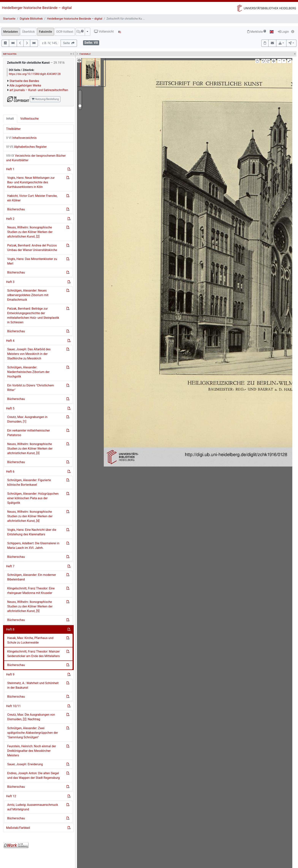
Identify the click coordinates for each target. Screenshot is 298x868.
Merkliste (257, 32)
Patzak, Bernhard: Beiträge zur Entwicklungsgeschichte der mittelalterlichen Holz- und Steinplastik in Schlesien (33, 315)
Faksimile (46, 32)
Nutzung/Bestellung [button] (45, 99)
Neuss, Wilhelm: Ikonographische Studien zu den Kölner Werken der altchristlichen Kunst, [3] (30, 449)
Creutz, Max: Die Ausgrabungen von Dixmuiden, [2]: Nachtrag (31, 717)
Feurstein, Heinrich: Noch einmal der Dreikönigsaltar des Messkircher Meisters (32, 751)
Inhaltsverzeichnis (21, 138)
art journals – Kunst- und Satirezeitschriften (39, 90)
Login (283, 32)
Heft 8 (10, 629)
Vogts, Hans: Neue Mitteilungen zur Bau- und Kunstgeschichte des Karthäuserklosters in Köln (31, 182)
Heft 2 (10, 219)
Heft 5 (10, 408)
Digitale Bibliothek (31, 19)
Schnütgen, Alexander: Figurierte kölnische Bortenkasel (29, 482)
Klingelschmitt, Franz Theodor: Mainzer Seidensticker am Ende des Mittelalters (33, 654)
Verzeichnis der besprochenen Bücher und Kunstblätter (36, 158)
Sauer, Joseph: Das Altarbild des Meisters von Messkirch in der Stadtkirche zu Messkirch (29, 354)
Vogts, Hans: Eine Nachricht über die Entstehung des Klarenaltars (32, 532)
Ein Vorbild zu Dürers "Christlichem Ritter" (31, 388)
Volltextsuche (29, 119)
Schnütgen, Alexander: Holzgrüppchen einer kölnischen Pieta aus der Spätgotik (33, 498)
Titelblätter (13, 129)
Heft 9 (10, 674)
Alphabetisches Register (26, 147)
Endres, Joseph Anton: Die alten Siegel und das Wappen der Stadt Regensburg (33, 775)
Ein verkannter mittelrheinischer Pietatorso (29, 433)
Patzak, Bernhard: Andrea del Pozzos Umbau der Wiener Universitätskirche (32, 248)
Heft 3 (10, 282)
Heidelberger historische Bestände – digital (37, 8)
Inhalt (10, 119)
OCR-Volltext (65, 32)
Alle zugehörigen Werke (25, 85)
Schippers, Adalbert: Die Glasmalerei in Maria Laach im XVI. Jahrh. (33, 546)
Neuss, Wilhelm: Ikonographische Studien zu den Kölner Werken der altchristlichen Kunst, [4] (30, 516)
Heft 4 (10, 341)
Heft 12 (11, 796)
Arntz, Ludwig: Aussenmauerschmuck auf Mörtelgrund (33, 807)
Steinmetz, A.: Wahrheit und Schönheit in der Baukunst (33, 685)
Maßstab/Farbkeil (18, 828)
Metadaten (11, 32)
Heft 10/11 (13, 706)
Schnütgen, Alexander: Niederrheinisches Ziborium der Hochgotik (28, 372)
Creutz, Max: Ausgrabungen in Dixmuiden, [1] (27, 419)
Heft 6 (10, 472)
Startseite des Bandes (24, 81)
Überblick (28, 32)
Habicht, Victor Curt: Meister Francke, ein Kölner (32, 198)
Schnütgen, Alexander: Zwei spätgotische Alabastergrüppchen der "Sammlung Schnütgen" (33, 733)
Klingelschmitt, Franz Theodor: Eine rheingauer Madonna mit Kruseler (31, 591)
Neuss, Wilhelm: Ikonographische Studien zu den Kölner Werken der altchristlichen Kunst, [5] (30, 606)
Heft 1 (10, 169)
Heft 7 (10, 566)
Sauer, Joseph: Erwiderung (25, 764)
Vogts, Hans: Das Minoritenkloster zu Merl (32, 261)
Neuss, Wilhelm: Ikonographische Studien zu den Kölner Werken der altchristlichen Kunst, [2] (30, 232)
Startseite (9, 19)
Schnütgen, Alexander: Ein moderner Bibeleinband (32, 577)
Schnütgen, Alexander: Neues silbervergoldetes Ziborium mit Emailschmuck (28, 295)
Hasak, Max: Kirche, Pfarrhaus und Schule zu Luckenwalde (30, 640)
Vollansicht (104, 31)
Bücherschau (16, 209)
